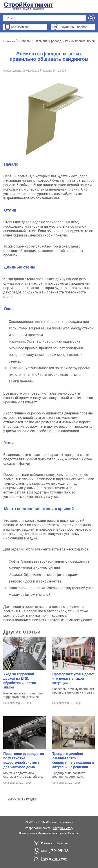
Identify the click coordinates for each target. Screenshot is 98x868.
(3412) (55, 851)
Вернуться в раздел (22, 799)
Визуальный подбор (73, 27)
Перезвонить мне (54, 859)
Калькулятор (20, 27)
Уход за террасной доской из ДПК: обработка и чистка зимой (20, 681)
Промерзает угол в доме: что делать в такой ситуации (73, 678)
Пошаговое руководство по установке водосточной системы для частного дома (24, 760)
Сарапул (62, 843)
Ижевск (47, 843)
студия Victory (63, 828)
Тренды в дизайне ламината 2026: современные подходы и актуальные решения (73, 760)
